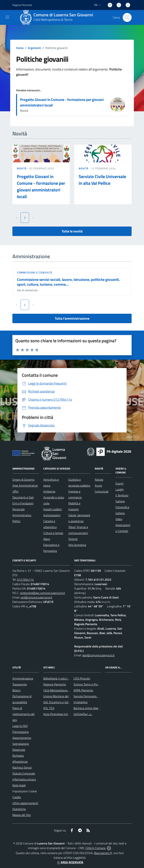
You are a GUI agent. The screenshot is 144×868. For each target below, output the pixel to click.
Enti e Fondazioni (23, 503)
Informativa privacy (24, 779)
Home (20, 48)
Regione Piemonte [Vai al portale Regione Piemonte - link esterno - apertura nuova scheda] (22, 5)
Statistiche (19, 809)
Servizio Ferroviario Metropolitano (94, 696)
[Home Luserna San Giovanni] (58, 17)
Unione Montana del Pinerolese (63, 696)
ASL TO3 (49, 708)
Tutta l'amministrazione (72, 318)
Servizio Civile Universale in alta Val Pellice (102, 180)
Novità (22, 168)
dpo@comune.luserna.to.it (98, 655)
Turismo (73, 539)
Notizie (99, 480)
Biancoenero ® (103, 853)
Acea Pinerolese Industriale (60, 714)
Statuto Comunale (24, 773)
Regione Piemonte (55, 684)
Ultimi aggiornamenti (25, 803)
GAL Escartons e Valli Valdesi (61, 702)
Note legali (19, 785)
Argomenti (34, 48)
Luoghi (120, 489)
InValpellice (81, 702)
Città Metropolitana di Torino (53, 20)
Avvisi (98, 485)
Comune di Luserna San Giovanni (63, 15)
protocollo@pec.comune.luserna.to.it (43, 593)
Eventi (119, 483)
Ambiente (49, 491)
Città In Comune (96, 848)
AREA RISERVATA (70, 862)
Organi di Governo (23, 480)
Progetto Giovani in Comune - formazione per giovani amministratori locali (62, 102)
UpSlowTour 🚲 (83, 714)
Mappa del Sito (22, 815)
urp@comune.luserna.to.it (36, 597)
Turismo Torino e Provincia (89, 684)
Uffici (15, 491)
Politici (16, 521)
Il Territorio (122, 495)
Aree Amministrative (25, 485)
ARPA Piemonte (83, 690)
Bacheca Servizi (22, 767)
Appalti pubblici (53, 509)
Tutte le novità (72, 231)
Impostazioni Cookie (25, 791)
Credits (17, 797)
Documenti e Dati (23, 497)
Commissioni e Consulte (35, 272)
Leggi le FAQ (20, 726)
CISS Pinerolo (82, 678)
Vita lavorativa (77, 545)
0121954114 (25, 580)
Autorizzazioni (52, 515)
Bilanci (16, 690)
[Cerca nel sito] (127, 17)
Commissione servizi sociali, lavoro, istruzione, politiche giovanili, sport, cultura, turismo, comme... (68, 282)
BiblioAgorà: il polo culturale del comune (68, 678)
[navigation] (7, 17)
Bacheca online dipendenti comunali (96, 708)
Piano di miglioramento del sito (24, 714)
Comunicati (102, 491)
